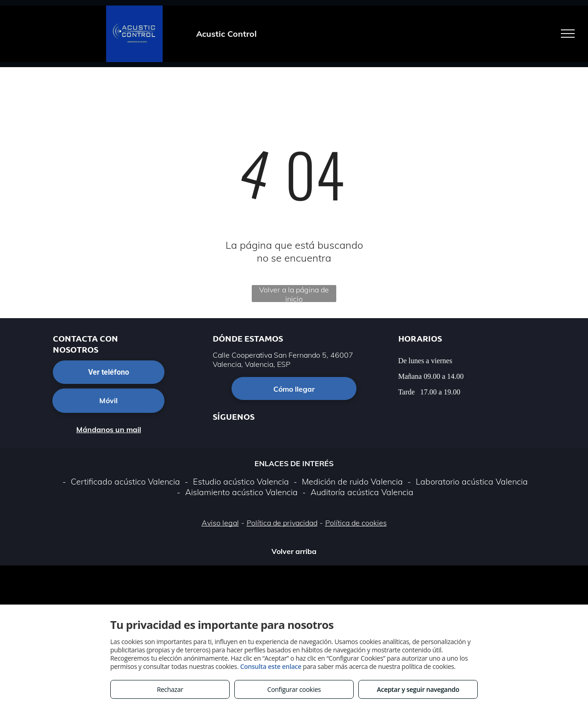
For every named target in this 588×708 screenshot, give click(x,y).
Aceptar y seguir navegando (418, 689)
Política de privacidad (282, 523)
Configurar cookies (294, 689)
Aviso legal (220, 523)
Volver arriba (294, 551)
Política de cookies (356, 523)
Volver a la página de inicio (294, 294)
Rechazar (170, 689)
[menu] (568, 34)
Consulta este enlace (271, 666)
